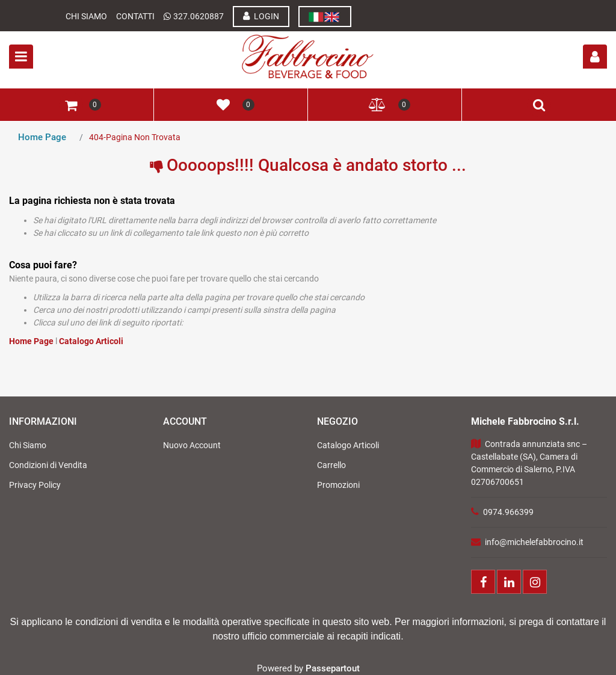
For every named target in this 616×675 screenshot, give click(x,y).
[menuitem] (325, 17)
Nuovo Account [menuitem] (192, 445)
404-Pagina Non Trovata (135, 137)
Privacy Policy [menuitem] (35, 485)
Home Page (42, 137)
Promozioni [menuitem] (338, 485)
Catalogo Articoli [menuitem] (348, 445)
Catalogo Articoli (91, 341)
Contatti (135, 16)
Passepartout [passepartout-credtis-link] (333, 668)
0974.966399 (508, 512)
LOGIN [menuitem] (261, 16)
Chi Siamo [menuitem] (28, 445)
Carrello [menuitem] (331, 465)
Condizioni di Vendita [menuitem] (48, 465)
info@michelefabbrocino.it (534, 542)
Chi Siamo (86, 16)
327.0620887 (199, 16)
